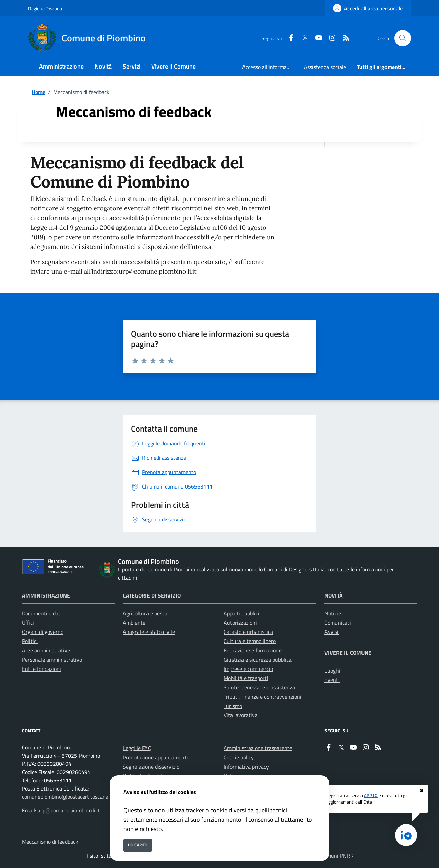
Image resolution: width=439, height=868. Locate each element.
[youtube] (316, 38)
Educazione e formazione (253, 650)
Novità (334, 595)
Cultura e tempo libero (250, 641)
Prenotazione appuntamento (156, 757)
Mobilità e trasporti (246, 678)
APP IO (371, 795)
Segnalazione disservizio (151, 767)
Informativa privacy (246, 767)
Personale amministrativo (52, 660)
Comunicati (338, 623)
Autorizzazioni (240, 623)
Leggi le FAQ (137, 748)
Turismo (233, 706)
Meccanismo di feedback (50, 842)
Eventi (332, 680)
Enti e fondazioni (41, 669)
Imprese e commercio (248, 669)
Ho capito (138, 845)
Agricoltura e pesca (145, 613)
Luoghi (332, 671)
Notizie (333, 613)
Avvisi (331, 632)
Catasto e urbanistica (248, 632)
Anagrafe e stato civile (149, 632)
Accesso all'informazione (270, 67)
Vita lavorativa (241, 715)
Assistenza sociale (325, 67)
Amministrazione (46, 595)
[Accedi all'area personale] (368, 8)
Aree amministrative (46, 650)
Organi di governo (43, 632)
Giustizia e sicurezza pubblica (258, 660)
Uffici (28, 623)
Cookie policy (239, 757)
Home (38, 92)
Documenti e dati (42, 613)
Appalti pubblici (241, 613)
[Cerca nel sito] (403, 38)
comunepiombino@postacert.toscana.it (67, 797)
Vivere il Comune (348, 653)
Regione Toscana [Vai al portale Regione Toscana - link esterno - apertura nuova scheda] (45, 8)
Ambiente (134, 623)
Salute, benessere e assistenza (259, 687)
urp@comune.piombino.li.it (69, 810)
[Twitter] (302, 38)
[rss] (343, 38)
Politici (30, 641)
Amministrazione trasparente (258, 748)
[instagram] (330, 38)
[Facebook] (288, 38)
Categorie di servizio (152, 595)
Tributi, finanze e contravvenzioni (263, 697)
